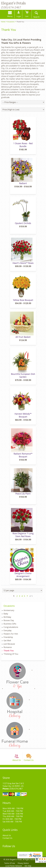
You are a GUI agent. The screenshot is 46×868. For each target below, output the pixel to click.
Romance (8, 648)
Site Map (28, 867)
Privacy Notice (23, 864)
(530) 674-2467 (11, 7)
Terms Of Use (10, 864)
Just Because (9, 645)
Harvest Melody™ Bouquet (23, 416)
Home (3, 22)
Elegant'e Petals (13, 3)
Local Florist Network (14, 867)
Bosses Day (9, 621)
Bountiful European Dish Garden (23, 376)
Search (36, 17)
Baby (6, 615)
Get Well (7, 641)
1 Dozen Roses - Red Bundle (23, 146)
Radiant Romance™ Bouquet (23, 456)
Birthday (7, 618)
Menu (10, 16)
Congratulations (11, 628)
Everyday (8, 631)
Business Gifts (10, 625)
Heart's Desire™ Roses (23, 264)
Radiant (23, 184)
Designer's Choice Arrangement (23, 576)
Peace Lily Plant (23, 494)
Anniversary (9, 611)
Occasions (11, 22)
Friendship (8, 638)
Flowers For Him (11, 635)
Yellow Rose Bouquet (23, 301)
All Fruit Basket (23, 338)
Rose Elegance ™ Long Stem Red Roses (23, 536)
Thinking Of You (11, 655)
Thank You (9, 651)
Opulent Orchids (23, 224)
